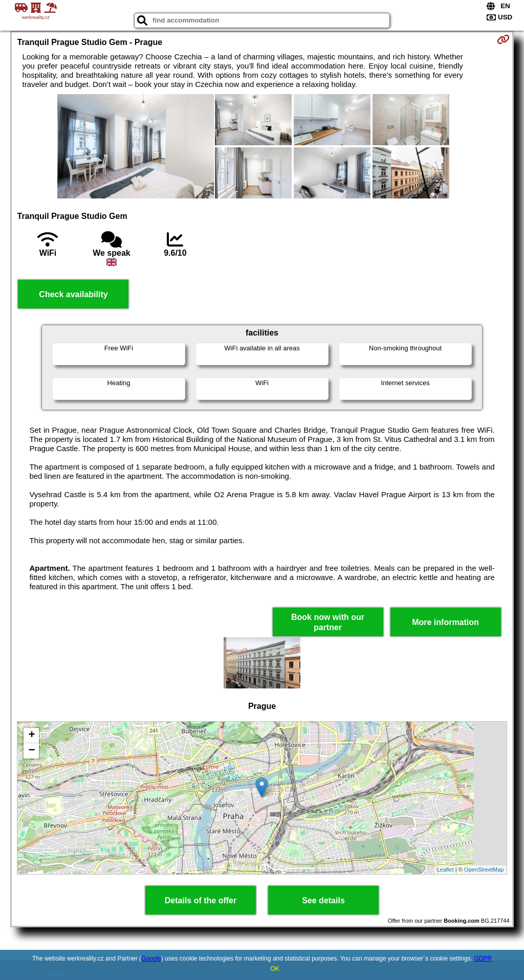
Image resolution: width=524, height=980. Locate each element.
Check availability (73, 294)
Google (151, 959)
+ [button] (31, 736)
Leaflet (445, 870)
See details (323, 900)
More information (445, 622)
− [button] (31, 751)
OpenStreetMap (484, 870)
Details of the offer (201, 900)
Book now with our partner (328, 622)
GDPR (483, 959)
